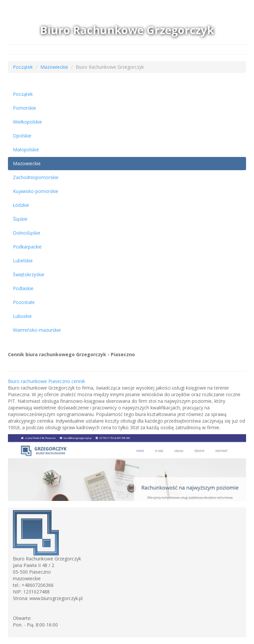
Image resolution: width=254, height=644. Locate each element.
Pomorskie (24, 108)
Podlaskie (23, 288)
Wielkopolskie (27, 122)
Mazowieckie (54, 67)
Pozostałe (24, 302)
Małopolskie (26, 150)
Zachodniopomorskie (36, 177)
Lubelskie (23, 261)
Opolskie (22, 136)
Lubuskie (22, 316)
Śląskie (20, 219)
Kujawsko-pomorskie (36, 191)
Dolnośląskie (27, 233)
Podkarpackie (27, 247)
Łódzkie (21, 205)
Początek (23, 67)
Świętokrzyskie (29, 274)
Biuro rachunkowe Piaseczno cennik (46, 381)
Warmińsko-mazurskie (37, 330)
